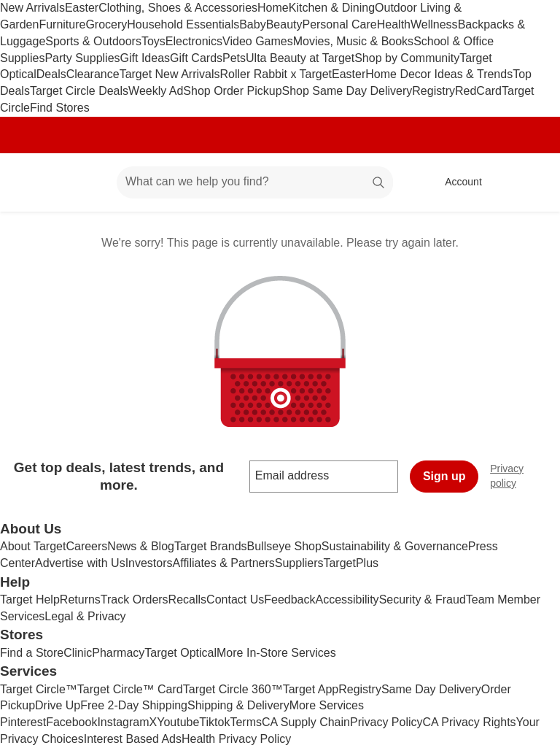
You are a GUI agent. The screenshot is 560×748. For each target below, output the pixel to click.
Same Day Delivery (431, 689)
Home (273, 8)
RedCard (478, 91)
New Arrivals (32, 8)
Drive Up (58, 705)
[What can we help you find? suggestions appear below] (255, 182)
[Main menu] (83, 182)
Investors (149, 563)
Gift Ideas (145, 58)
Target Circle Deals (79, 91)
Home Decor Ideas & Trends (439, 74)
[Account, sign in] (456, 182)
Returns (80, 599)
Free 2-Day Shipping (134, 705)
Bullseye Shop (284, 546)
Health (394, 24)
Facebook (71, 722)
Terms (246, 722)
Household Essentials (183, 24)
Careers (86, 546)
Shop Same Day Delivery (347, 91)
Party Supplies (82, 58)
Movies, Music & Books (353, 41)
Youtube (178, 722)
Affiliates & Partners (224, 563)
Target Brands (211, 546)
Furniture (62, 24)
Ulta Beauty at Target (300, 58)
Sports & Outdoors (93, 41)
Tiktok (214, 722)
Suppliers (299, 563)
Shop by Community (407, 58)
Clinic (78, 653)
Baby (252, 24)
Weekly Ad (156, 91)
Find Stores (60, 108)
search (379, 183)
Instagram (123, 722)
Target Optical (180, 653)
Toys (153, 41)
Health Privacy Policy (236, 739)
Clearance (93, 74)
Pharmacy (118, 653)
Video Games (258, 41)
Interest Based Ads (133, 739)
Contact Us (235, 599)
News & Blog (141, 546)
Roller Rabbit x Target (276, 74)
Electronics (194, 41)
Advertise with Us (80, 563)
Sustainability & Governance (395, 546)
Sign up (444, 476)
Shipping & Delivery (238, 705)
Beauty (284, 24)
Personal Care (339, 24)
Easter (82, 8)
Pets (234, 58)
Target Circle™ (39, 689)
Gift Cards (196, 58)
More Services (327, 705)
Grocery (106, 24)
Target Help (30, 599)
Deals (51, 74)
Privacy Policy (386, 722)
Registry (433, 91)
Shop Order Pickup (232, 91)
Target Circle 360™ (233, 689)
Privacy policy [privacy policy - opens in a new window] (525, 476)
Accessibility (347, 599)
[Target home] (32, 182)
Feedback (289, 599)
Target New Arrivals (170, 74)
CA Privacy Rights (470, 722)
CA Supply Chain (306, 722)
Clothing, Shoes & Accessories (178, 8)
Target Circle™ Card (130, 689)
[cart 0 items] (529, 182)
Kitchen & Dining (332, 8)
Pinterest (23, 722)
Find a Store (32, 653)
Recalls (187, 599)
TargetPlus (351, 563)
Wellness (434, 24)
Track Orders (135, 599)
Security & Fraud (423, 599)
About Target (33, 546)
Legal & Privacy (85, 616)
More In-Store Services (276, 653)
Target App (311, 689)
